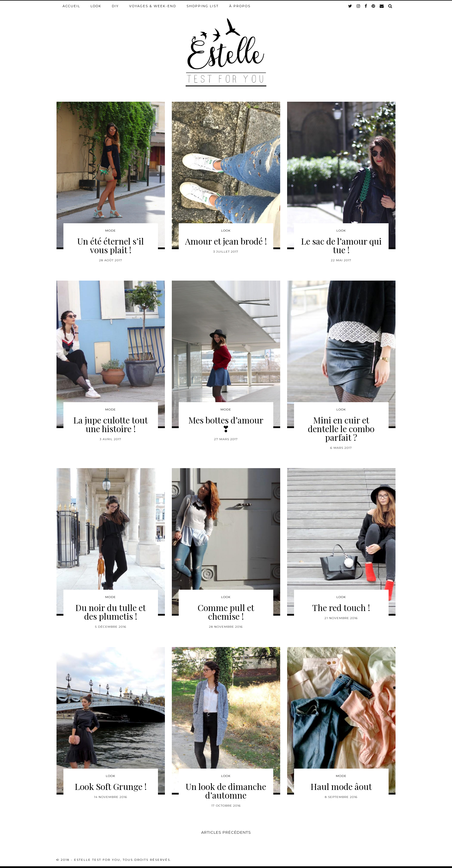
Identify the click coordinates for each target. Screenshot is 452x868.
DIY (115, 6)
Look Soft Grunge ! (111, 786)
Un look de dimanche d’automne (226, 791)
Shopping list (203, 6)
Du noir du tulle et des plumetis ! (111, 612)
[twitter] (350, 6)
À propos (240, 6)
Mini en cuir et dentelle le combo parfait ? (341, 429)
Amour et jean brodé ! (226, 241)
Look (96, 6)
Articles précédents (226, 832)
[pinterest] (374, 6)
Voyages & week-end (153, 6)
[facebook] (366, 6)
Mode (111, 231)
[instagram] (359, 6)
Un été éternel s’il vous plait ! (111, 245)
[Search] (390, 6)
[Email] (382, 6)
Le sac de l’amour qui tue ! (341, 245)
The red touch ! (341, 608)
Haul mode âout (341, 786)
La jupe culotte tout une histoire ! (111, 424)
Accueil (71, 6)
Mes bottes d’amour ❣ (226, 424)
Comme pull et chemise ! (226, 612)
